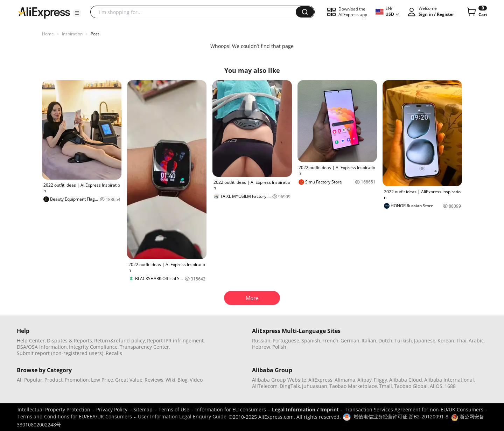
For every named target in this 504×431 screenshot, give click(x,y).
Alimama (345, 380)
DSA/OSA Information (42, 347)
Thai (461, 340)
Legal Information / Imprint (305, 409)
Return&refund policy (120, 340)
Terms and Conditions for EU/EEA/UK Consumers (75, 416)
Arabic (476, 340)
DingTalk (290, 386)
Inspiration (72, 34)
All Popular (30, 380)
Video (196, 380)
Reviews (154, 380)
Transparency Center (144, 347)
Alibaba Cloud (406, 380)
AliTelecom (265, 386)
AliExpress (320, 380)
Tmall (386, 386)
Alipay (365, 380)
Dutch (385, 340)
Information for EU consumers (231, 409)
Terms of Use (174, 409)
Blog (183, 380)
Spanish (311, 340)
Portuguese (286, 340)
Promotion (77, 380)
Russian (261, 340)
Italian (369, 340)
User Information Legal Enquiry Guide (182, 416)
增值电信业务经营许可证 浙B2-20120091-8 (401, 416)
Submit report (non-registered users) (60, 353)
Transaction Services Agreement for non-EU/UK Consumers (414, 409)
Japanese (425, 340)
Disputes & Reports (69, 340)
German (350, 340)
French (330, 340)
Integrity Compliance (93, 347)
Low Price (102, 380)
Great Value (129, 380)
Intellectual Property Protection (54, 409)
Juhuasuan (315, 386)
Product (54, 380)
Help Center (31, 340)
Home (48, 34)
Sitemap (143, 409)
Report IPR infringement (175, 340)
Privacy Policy (112, 409)
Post (95, 34)
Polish (279, 347)
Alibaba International (449, 380)
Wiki (170, 380)
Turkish (403, 340)
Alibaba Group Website (279, 380)
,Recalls (113, 353)
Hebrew (261, 347)
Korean (446, 340)
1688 (450, 386)
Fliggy (380, 380)
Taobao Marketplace (353, 386)
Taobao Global (411, 386)
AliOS (436, 386)
